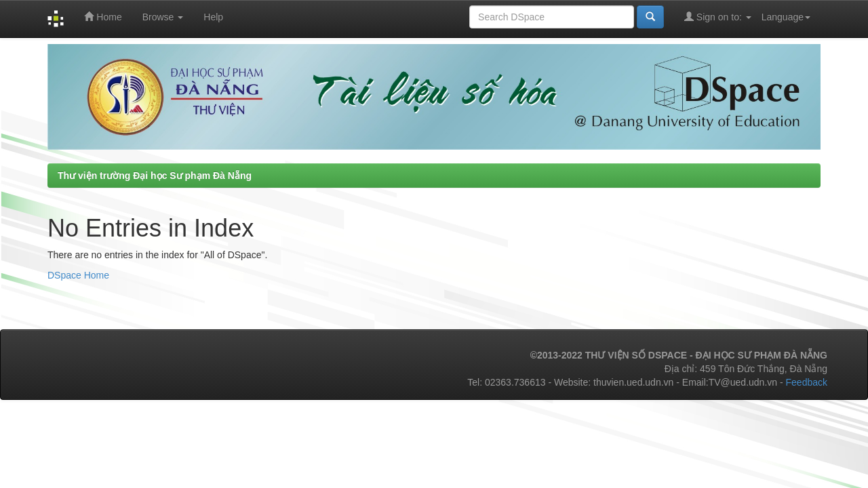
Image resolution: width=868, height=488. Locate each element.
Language (786, 17)
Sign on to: (718, 17)
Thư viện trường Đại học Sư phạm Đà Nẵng (155, 176)
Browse (163, 17)
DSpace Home (78, 275)
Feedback (807, 382)
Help (213, 17)
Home (103, 17)
